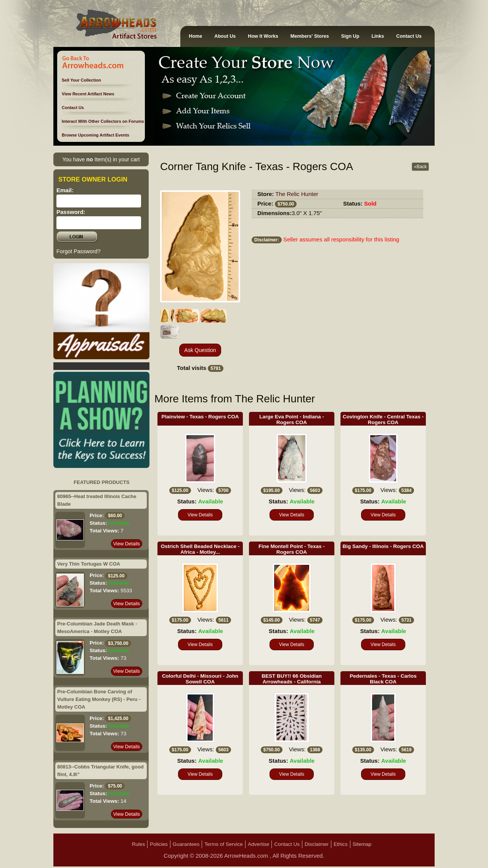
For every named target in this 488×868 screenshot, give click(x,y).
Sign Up (350, 36)
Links (378, 36)
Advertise (258, 844)
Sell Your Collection (81, 80)
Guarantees (186, 844)
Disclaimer (317, 844)
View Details (127, 544)
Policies (159, 844)
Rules (139, 844)
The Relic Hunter (297, 194)
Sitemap (362, 844)
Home (195, 36)
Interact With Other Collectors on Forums (103, 121)
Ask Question (200, 350)
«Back (420, 167)
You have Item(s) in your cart (101, 159)
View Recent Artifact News (88, 94)
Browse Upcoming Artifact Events (96, 135)
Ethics (341, 844)
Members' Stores (310, 36)
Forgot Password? (79, 251)
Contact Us (409, 36)
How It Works (263, 36)
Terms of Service (224, 844)
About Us (225, 36)
